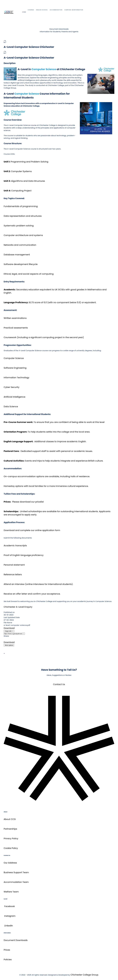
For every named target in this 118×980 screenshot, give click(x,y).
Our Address (10, 863)
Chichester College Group (84, 975)
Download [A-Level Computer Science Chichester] (9, 628)
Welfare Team (11, 892)
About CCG (10, 819)
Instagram (10, 916)
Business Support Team (16, 872)
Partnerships (10, 829)
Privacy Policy (11, 838)
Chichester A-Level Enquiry (18, 607)
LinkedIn (9, 926)
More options (9, 645)
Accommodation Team (16, 882)
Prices (7, 950)
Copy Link (8, 631)
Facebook (9, 906)
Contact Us (59, 684)
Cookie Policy (11, 848)
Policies (8, 960)
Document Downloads (16, 940)
